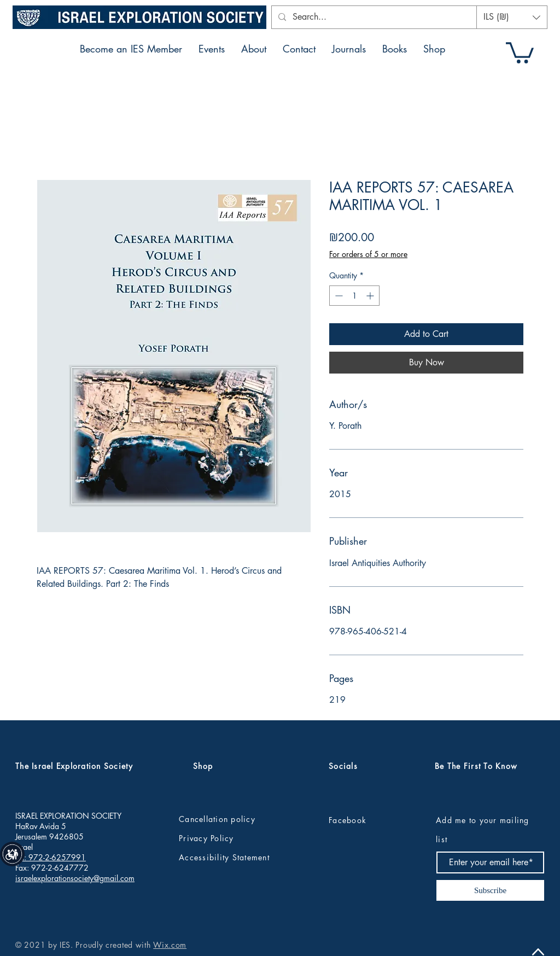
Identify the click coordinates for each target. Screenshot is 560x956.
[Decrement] (338, 296)
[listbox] (512, 17)
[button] (512, 17)
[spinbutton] (354, 296)
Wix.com (170, 945)
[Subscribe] (490, 890)
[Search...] (380, 17)
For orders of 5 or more (368, 254)
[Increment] (371, 296)
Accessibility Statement (224, 857)
